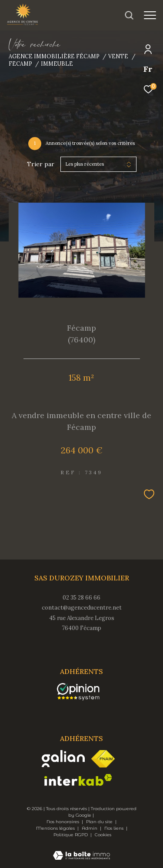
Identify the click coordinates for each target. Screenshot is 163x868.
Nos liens (115, 828)
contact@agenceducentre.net (82, 608)
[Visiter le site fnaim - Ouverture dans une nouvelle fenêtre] (103, 759)
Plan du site (100, 822)
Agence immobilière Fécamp (54, 56)
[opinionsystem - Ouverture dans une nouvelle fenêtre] (78, 692)
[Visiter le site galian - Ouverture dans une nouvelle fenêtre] (63, 759)
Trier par (41, 164)
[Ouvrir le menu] (150, 15)
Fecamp (20, 64)
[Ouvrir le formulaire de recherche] (129, 15)
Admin (90, 828)
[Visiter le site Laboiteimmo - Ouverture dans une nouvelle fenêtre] (81, 850)
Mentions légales (56, 828)
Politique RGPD (71, 835)
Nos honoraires (63, 822)
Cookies (103, 835)
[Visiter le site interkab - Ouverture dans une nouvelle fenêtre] (78, 780)
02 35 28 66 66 (81, 598)
